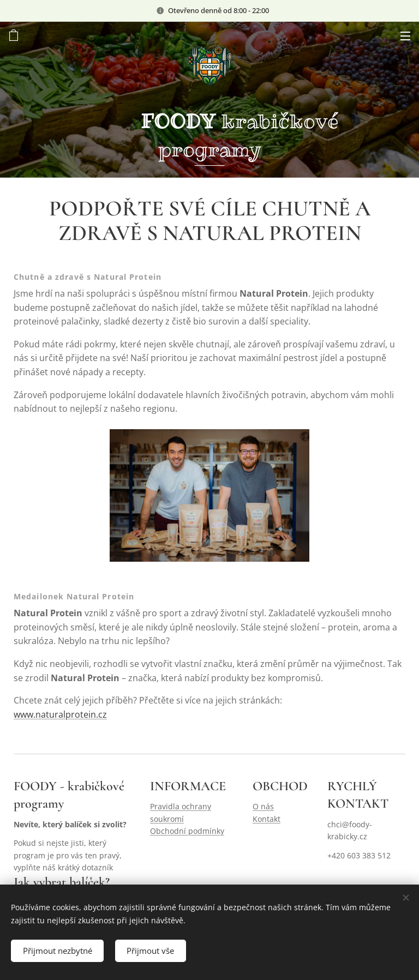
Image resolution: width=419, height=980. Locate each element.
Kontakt (267, 819)
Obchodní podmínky (187, 831)
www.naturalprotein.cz (60, 714)
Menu (405, 36)
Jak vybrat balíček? (62, 883)
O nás (263, 807)
